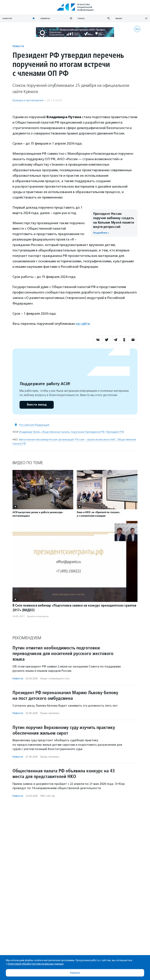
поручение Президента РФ (88, 432)
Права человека (50, 713)
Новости (18, 46)
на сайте (83, 324)
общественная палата (55, 432)
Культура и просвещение (28, 100)
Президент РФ (115, 432)
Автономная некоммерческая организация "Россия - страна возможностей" (67, 440)
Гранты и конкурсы (38, 616)
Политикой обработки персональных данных (36, 964)
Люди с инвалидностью (55, 678)
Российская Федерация (34, 425)
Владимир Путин (30, 432)
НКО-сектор (48, 796)
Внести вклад (37, 405)
